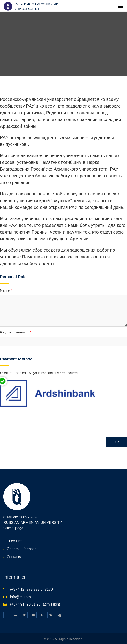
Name (6, 286)
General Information (23, 545)
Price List (14, 537)
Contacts (14, 553)
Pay (116, 438)
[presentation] (34, 417)
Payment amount (16, 328)
